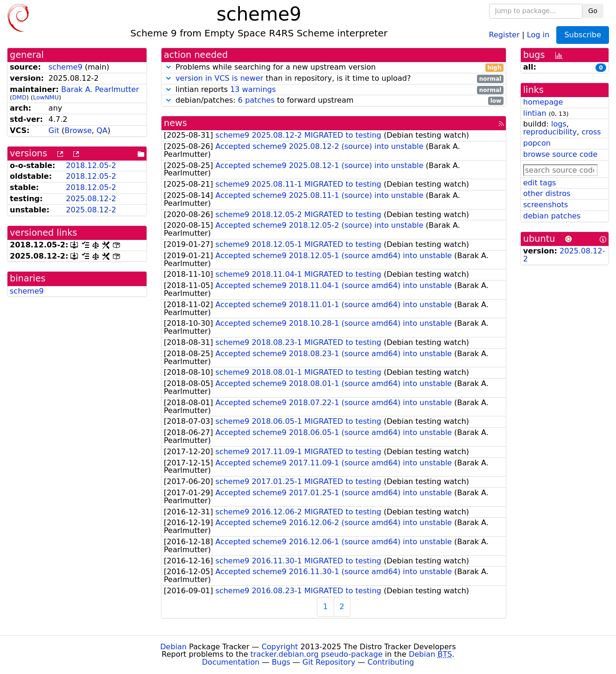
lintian (535, 113)
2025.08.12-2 (91, 199)
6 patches (256, 100)
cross (591, 132)
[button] (168, 67)
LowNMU (46, 97)
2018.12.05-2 (91, 165)
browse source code (560, 154)
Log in (538, 34)
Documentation (231, 662)
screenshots (546, 205)
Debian (173, 647)
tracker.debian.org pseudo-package (317, 654)
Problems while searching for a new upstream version (334, 67)
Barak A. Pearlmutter (100, 89)
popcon (537, 143)
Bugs (281, 662)
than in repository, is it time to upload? (334, 79)
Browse (78, 130)
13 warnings (253, 89)
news (175, 123)
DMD (19, 97)
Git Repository (329, 662)
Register (504, 34)
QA (102, 130)
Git (54, 130)
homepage (543, 102)
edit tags (539, 183)
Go (593, 11)
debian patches (552, 216)
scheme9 (66, 67)
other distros (547, 193)
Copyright (280, 647)
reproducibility (550, 132)
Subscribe (583, 35)
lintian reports (334, 90)
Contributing (391, 662)
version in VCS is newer (219, 78)
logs (559, 124)
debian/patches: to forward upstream (334, 101)
